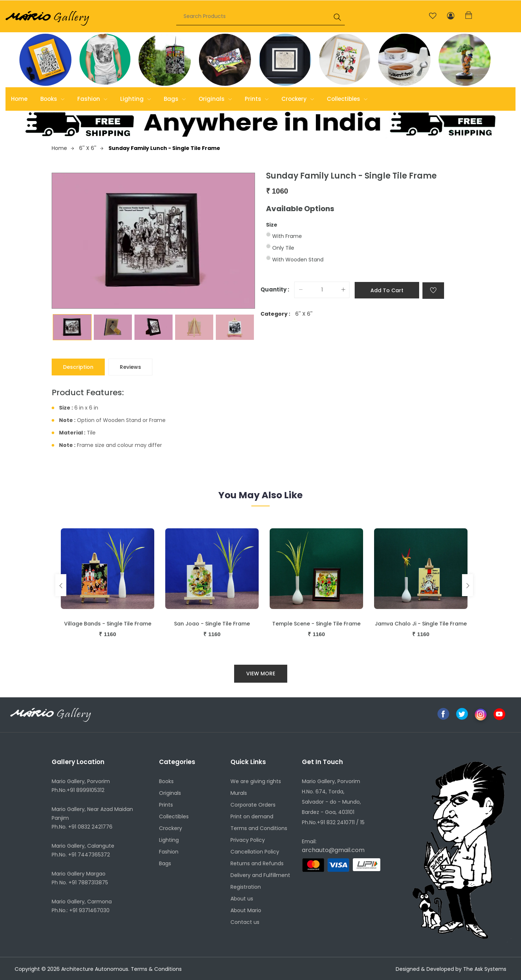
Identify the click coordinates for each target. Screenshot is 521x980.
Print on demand (252, 816)
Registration (246, 887)
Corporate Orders (253, 805)
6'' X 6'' (91, 148)
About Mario (246, 910)
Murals (239, 793)
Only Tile (283, 248)
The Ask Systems (485, 969)
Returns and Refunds (257, 863)
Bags (175, 99)
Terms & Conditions (156, 969)
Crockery (298, 99)
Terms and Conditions (259, 828)
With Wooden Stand (298, 260)
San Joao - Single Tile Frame (212, 624)
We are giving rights (256, 781)
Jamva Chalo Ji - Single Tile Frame (421, 624)
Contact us (245, 922)
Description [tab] (78, 367)
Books (52, 99)
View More (261, 673)
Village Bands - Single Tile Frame (108, 624)
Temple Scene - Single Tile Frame (316, 624)
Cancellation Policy (255, 852)
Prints (257, 99)
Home (19, 99)
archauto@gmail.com (333, 850)
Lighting (136, 99)
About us (242, 899)
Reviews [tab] (130, 367)
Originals (215, 99)
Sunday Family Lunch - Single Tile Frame (164, 148)
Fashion (92, 99)
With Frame (287, 236)
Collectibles (347, 99)
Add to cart (387, 290)
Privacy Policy (248, 840)
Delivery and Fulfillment (260, 875)
